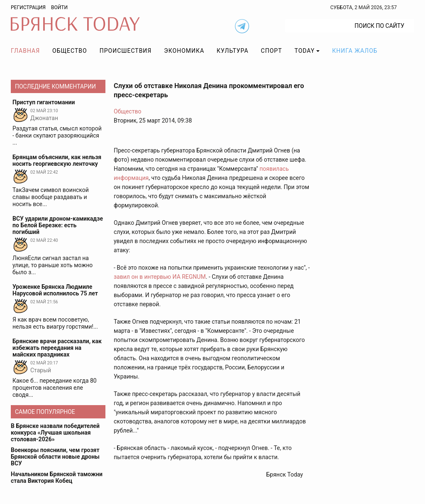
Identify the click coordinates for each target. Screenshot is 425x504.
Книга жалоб (355, 51)
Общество (70, 51)
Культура (232, 51)
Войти (59, 7)
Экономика (184, 51)
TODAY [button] (305, 51)
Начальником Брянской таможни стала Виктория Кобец (57, 477)
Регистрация (28, 7)
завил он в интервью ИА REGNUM (160, 277)
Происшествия (126, 51)
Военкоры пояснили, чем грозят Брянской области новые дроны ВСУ (55, 457)
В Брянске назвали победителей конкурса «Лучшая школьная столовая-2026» (55, 433)
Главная (25, 51)
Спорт (272, 51)
